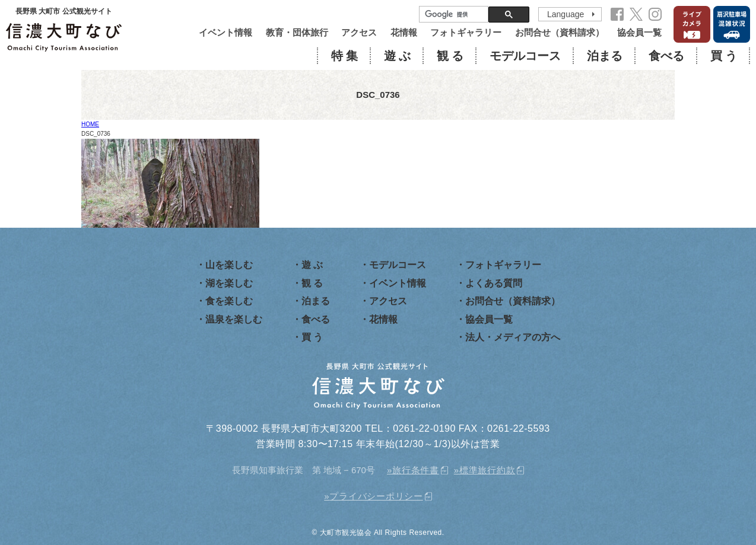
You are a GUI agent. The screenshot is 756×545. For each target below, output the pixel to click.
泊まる (605, 56)
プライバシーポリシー (376, 496)
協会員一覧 (639, 32)
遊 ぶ (397, 56)
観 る (450, 56)
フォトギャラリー (466, 32)
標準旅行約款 (487, 470)
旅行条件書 (416, 470)
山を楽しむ (229, 265)
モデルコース (525, 56)
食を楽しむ (229, 301)
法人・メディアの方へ (513, 337)
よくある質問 (494, 283)
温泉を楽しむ (234, 319)
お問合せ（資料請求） (560, 32)
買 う (724, 56)
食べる (666, 56)
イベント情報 (225, 32)
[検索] (452, 15)
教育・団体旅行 (297, 32)
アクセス (359, 32)
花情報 (404, 32)
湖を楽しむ (229, 283)
